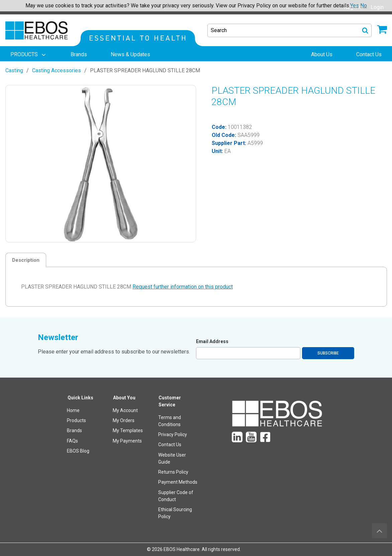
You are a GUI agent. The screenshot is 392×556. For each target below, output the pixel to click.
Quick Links (80, 398)
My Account (125, 410)
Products (76, 420)
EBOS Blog (78, 451)
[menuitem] (29, 55)
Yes (355, 6)
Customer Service (170, 401)
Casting (14, 70)
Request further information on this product (183, 287)
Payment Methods (178, 482)
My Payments (127, 441)
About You (124, 398)
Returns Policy (173, 472)
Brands (74, 430)
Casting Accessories (57, 70)
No (364, 6)
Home (73, 410)
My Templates (128, 430)
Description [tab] (26, 260)
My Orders (124, 420)
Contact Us (170, 445)
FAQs (72, 441)
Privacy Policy (173, 434)
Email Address (212, 341)
